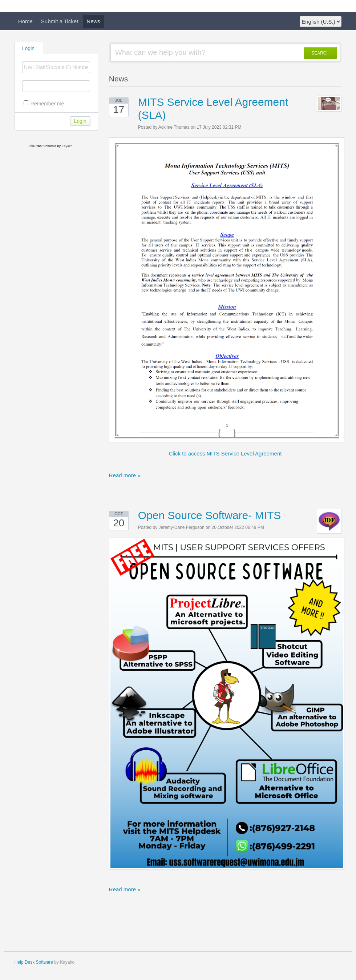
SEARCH (320, 53)
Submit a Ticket (60, 21)
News (93, 21)
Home (25, 21)
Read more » (125, 475)
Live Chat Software (43, 146)
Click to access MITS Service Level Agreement (225, 453)
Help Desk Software (34, 962)
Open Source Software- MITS (210, 515)
